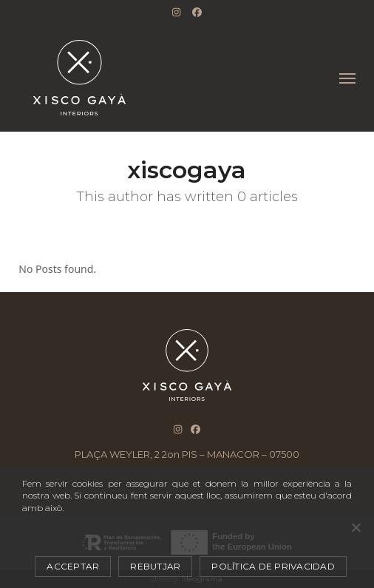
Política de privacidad (273, 566)
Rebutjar (155, 566)
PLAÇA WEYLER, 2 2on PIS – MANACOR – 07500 (187, 454)
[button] (347, 78)
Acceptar (73, 566)
